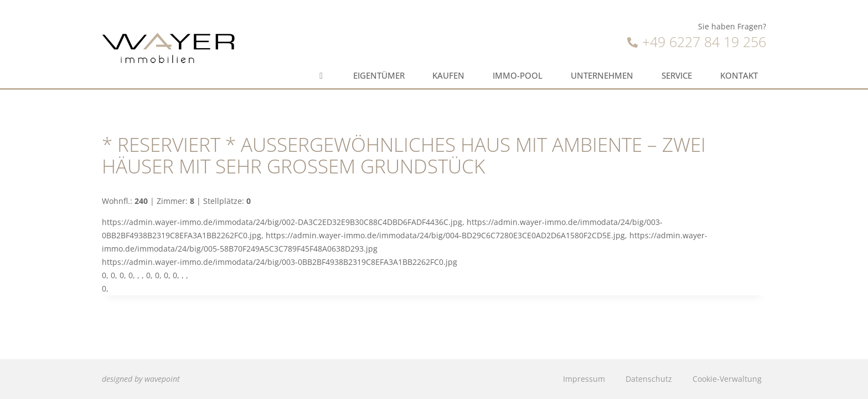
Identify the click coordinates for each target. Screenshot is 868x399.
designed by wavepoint (141, 379)
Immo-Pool (518, 76)
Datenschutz (649, 379)
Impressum (584, 379)
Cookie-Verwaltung (727, 379)
